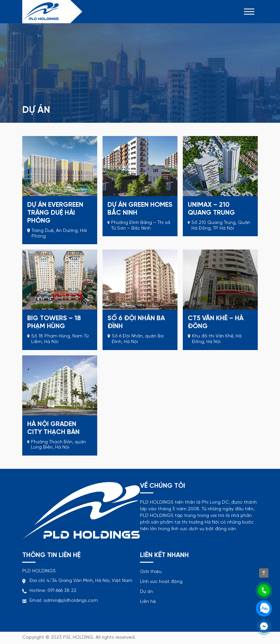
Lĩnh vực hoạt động (161, 582)
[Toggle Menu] (249, 11)
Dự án (146, 592)
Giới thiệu (151, 572)
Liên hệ (148, 602)
